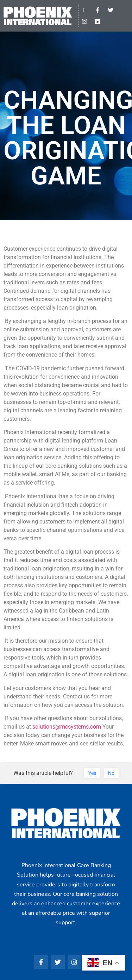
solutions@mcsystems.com (67, 727)
